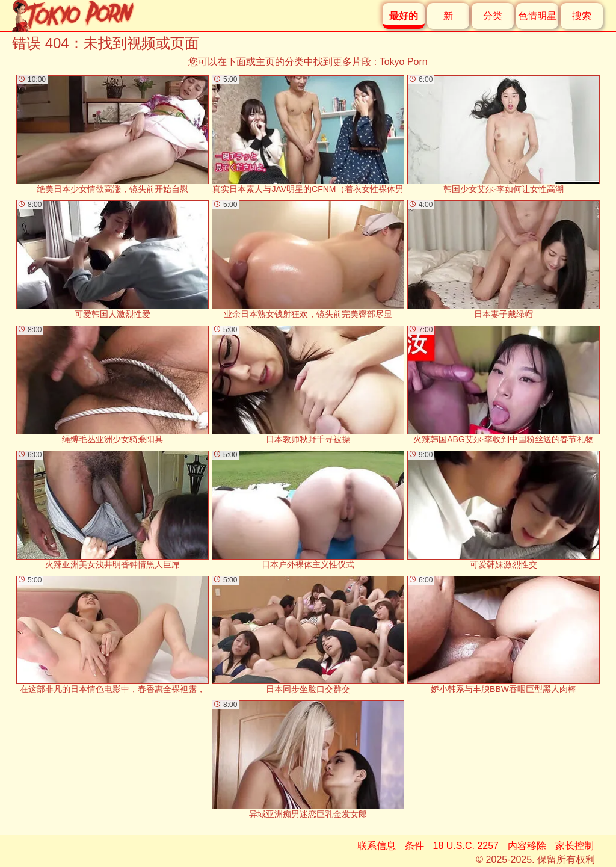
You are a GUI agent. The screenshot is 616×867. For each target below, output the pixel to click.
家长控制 (574, 846)
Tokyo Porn (404, 62)
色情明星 (537, 16)
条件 (414, 846)
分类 (493, 16)
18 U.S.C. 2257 (466, 846)
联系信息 (377, 846)
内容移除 (527, 846)
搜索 (582, 16)
